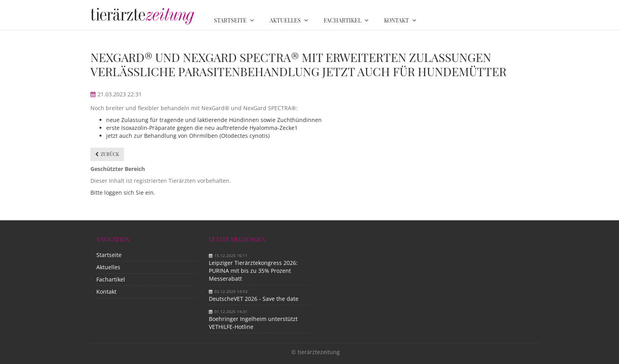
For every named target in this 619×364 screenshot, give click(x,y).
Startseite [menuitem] (230, 20)
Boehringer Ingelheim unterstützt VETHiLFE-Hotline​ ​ (253, 323)
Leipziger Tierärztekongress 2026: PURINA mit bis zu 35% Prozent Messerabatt (253, 271)
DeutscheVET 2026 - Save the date (254, 299)
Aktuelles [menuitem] (285, 20)
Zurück (110, 154)
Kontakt (106, 292)
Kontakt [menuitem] (397, 20)
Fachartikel (111, 279)
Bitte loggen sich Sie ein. (123, 192)
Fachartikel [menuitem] (342, 20)
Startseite (109, 255)
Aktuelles (108, 267)
